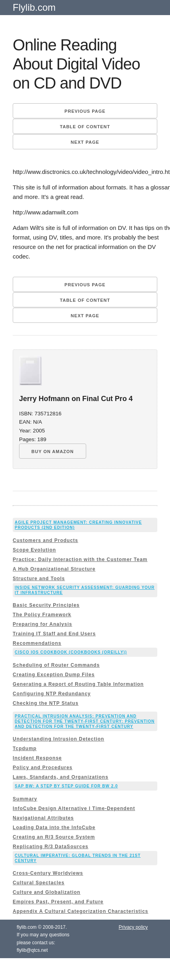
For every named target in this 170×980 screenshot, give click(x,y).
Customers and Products (45, 540)
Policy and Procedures (42, 768)
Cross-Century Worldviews (48, 873)
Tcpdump (25, 749)
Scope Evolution (34, 550)
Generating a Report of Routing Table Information (78, 684)
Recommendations (37, 643)
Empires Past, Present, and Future (58, 902)
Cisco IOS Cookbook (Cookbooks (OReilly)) (71, 652)
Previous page (85, 111)
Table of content (85, 127)
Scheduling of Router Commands (56, 665)
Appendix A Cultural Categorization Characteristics (80, 911)
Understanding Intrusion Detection (58, 739)
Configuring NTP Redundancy (52, 694)
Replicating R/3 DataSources (50, 847)
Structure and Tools (39, 579)
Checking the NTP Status (45, 703)
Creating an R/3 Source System (54, 837)
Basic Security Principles (46, 605)
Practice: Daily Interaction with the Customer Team (80, 559)
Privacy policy (133, 927)
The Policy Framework (42, 615)
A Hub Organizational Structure (54, 569)
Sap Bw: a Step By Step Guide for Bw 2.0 (66, 786)
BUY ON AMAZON (53, 451)
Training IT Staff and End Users (54, 634)
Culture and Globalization (46, 892)
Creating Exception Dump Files (54, 675)
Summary (25, 799)
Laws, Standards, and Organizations (61, 777)
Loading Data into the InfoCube (54, 828)
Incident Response (37, 758)
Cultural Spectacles (39, 883)
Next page (85, 142)
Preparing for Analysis (42, 624)
